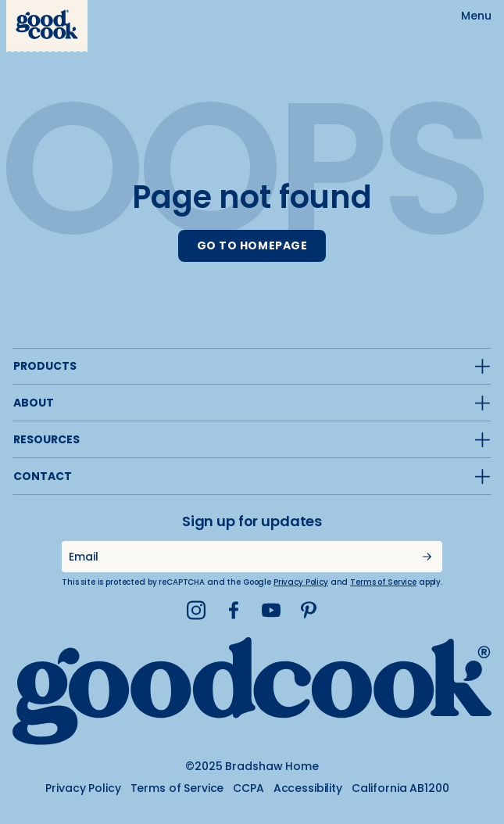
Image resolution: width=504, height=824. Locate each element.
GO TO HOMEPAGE (252, 245)
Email (83, 557)
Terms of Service (383, 582)
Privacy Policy (301, 582)
